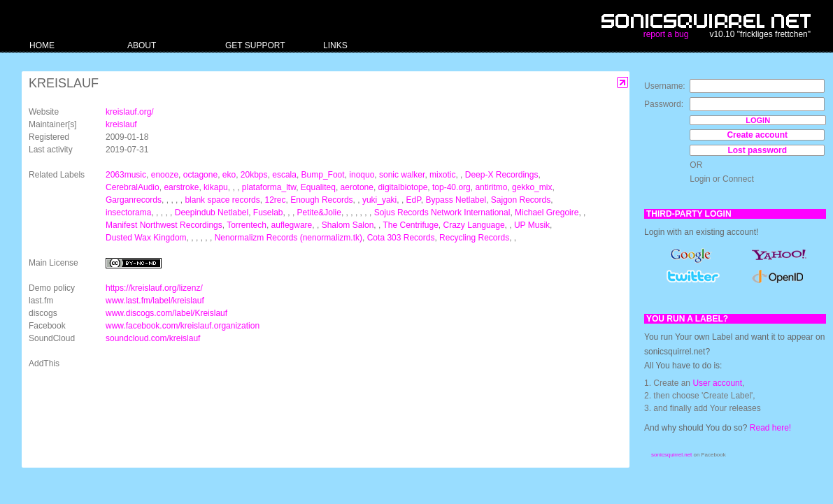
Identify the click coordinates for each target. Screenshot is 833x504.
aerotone (357, 187)
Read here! (770, 428)
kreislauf (121, 124)
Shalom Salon (348, 225)
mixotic (442, 175)
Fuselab (268, 213)
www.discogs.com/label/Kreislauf (166, 313)
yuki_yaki (379, 200)
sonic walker (402, 175)
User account (717, 383)
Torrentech (247, 225)
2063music (126, 175)
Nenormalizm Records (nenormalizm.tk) (289, 238)
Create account (757, 135)
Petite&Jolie (319, 213)
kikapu (216, 187)
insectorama (128, 213)
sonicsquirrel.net (671, 455)
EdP (414, 200)
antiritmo (491, 187)
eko (229, 175)
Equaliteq (318, 187)
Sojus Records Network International (442, 213)
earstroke (181, 187)
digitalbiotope (403, 187)
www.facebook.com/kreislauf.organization (183, 326)
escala (284, 175)
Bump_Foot (323, 175)
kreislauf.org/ (130, 112)
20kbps (254, 175)
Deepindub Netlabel (212, 213)
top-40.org (451, 187)
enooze (165, 175)
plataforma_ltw (269, 187)
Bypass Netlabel (456, 200)
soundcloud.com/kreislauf (153, 338)
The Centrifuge (410, 225)
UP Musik (532, 225)
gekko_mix (532, 187)
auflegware (292, 225)
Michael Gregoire (547, 213)
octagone (200, 175)
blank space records (222, 200)
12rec (275, 200)
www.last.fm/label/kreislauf (155, 301)
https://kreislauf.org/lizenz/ (154, 288)
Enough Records (321, 200)
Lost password (757, 150)
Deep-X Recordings (502, 175)
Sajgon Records (521, 200)
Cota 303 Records (401, 238)
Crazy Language (474, 225)
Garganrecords (134, 200)
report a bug (666, 34)
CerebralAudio (133, 187)
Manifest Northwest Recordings (164, 225)
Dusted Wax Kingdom (146, 238)
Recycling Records (474, 238)
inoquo (362, 175)
